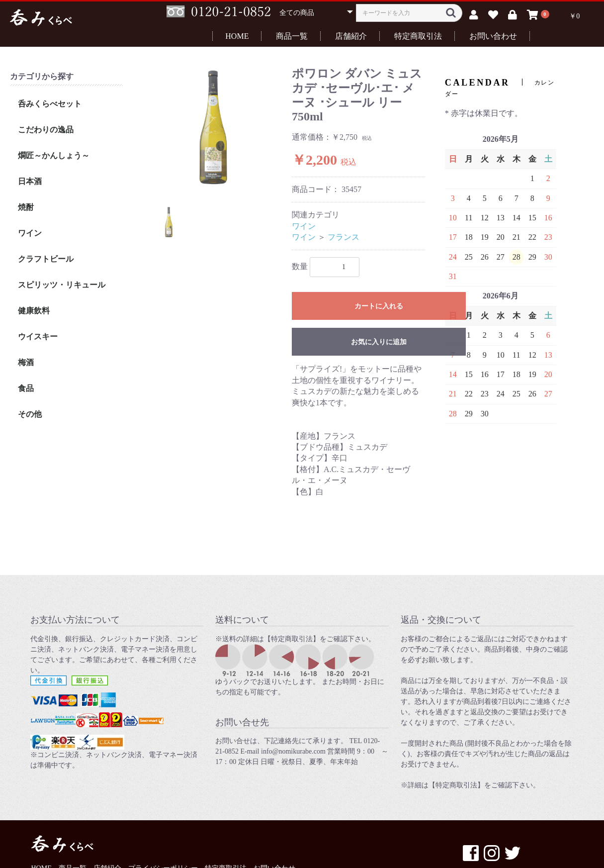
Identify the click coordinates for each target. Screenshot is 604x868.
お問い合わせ (493, 36)
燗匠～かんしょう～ (54, 155)
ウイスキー (38, 337)
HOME (237, 36)
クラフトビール (46, 259)
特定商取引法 (418, 36)
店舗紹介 (351, 36)
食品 (26, 388)
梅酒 (26, 362)
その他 (30, 414)
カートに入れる (379, 306)
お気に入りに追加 (379, 342)
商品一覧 (292, 36)
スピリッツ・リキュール (62, 285)
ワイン (30, 233)
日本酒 (30, 181)
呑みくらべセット (50, 104)
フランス (344, 237)
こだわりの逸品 (46, 130)
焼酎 (26, 207)
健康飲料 (34, 311)
